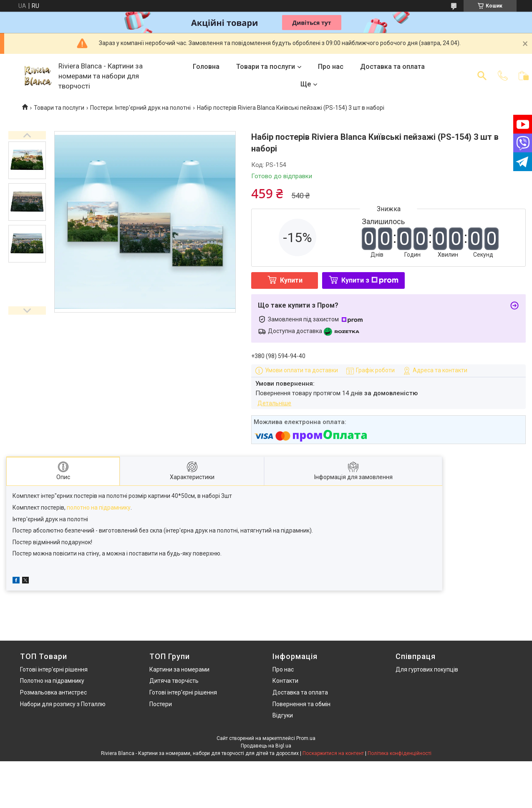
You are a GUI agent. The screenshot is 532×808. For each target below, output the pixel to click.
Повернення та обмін (301, 704)
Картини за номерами (179, 669)
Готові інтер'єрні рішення (54, 669)
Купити (291, 280)
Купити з (370, 280)
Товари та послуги (266, 67)
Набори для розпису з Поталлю (63, 704)
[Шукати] (482, 76)
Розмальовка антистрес (53, 692)
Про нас (331, 67)
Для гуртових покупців (427, 669)
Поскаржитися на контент (333, 753)
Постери (161, 704)
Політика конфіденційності (400, 753)
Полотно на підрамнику (52, 681)
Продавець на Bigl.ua (266, 746)
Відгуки (283, 715)
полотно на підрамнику (99, 508)
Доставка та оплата (392, 67)
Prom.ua (306, 738)
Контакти (285, 681)
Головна (206, 67)
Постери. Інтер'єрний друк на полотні (140, 108)
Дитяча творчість (174, 681)
